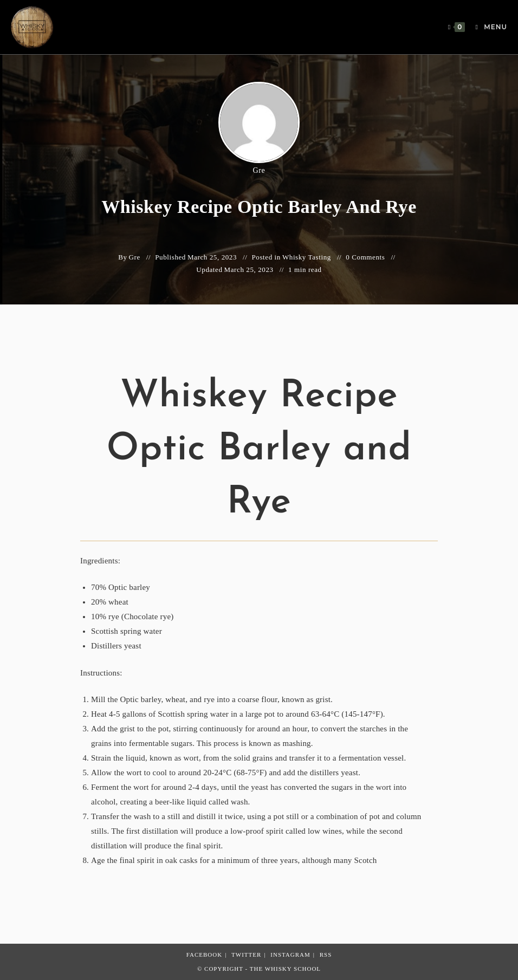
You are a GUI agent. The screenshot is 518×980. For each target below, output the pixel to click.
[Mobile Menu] (487, 27)
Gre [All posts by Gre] (259, 170)
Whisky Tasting (307, 257)
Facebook (204, 955)
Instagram (290, 955)
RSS (326, 955)
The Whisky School (285, 969)
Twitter (246, 955)
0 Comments (365, 257)
